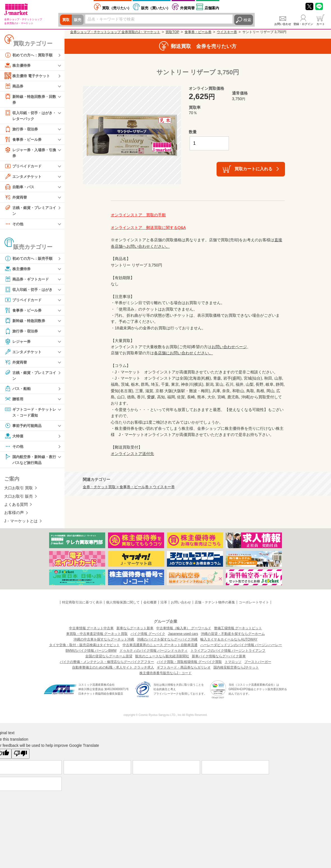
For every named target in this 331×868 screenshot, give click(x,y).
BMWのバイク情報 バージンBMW (91, 654)
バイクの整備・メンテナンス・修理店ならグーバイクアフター (107, 665)
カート (321, 24)
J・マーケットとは (21, 524)
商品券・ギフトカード (28, 281)
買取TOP (172, 32)
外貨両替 (187, 8)
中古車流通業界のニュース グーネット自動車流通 (160, 648)
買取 (66, 20)
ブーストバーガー (258, 665)
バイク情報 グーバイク (148, 637)
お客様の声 (14, 516)
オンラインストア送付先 (132, 454)
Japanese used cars (183, 637)
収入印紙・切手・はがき (30, 291)
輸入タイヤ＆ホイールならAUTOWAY (229, 642)
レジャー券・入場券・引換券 (30, 153)
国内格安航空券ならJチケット (236, 670)
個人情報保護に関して (123, 605)
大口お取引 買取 (19, 491)
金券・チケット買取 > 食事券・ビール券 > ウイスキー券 (129, 487)
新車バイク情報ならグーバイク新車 (219, 659)
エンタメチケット (24, 178)
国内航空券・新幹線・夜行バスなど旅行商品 (30, 462)
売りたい (117, 8)
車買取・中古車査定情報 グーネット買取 (97, 637)
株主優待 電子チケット (29, 76)
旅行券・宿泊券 (22, 130)
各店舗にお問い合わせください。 (183, 353)
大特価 (14, 438)
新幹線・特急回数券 (26, 322)
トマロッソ (233, 665)
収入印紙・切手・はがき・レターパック (28, 116)
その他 (14, 226)
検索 (247, 20)
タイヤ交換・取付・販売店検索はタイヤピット (84, 648)
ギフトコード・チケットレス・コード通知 (30, 414)
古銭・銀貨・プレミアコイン (30, 211)
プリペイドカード (24, 167)
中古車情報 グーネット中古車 (91, 631)
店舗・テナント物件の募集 (215, 605)
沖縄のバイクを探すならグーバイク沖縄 (167, 642)
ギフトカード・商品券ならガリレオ (184, 670)
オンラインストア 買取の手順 (138, 215)
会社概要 (150, 605)
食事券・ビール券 (24, 140)
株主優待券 (18, 65)
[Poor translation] (20, 757)
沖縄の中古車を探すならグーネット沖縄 (104, 642)
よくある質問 (16, 508)
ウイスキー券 (227, 32)
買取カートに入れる (253, 169)
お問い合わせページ (229, 347)
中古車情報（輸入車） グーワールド (184, 631)
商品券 (14, 86)
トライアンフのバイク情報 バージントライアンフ (228, 654)
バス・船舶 (18, 391)
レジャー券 (18, 343)
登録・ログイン (303, 24)
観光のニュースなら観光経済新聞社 (162, 659)
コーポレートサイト (254, 605)
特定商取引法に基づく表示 (82, 605)
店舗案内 (212, 8)
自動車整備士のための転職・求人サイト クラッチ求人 (113, 670)
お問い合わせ (283, 24)
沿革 (164, 605)
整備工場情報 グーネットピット (238, 631)
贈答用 (14, 401)
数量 (193, 132)
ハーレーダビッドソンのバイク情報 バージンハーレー (241, 648)
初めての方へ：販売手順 (30, 260)
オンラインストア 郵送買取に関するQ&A (148, 228)
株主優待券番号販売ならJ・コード (165, 676)
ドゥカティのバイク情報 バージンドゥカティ (154, 654)
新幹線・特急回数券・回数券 (30, 99)
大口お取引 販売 (19, 499)
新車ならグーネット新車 (135, 631)
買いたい (156, 8)
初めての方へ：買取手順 (30, 55)
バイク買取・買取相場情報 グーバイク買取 (189, 665)
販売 (79, 20)
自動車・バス (20, 188)
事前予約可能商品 (24, 428)
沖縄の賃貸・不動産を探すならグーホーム (233, 637)
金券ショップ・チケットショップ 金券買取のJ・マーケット (115, 32)
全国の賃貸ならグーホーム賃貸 (109, 659)
